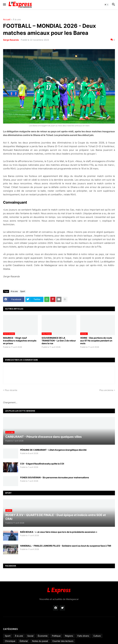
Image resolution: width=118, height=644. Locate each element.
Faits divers (83, 636)
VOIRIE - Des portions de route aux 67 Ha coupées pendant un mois (96, 341)
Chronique (10, 641)
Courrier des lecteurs (63, 641)
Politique (56, 636)
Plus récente (11, 390)
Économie (43, 636)
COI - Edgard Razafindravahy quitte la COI (42, 464)
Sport (23, 291)
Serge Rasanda (11, 40)
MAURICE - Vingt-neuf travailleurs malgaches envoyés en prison (20, 341)
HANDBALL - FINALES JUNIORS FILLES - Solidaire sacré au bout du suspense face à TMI (66, 546)
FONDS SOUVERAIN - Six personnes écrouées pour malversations (55, 477)
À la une (17, 20)
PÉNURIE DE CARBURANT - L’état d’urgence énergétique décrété (53, 450)
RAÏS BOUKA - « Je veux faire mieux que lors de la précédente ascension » (59, 532)
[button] (4, 5)
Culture (97, 636)
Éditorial (24, 641)
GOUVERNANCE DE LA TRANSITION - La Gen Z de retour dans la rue (59, 341)
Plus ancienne (106, 390)
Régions (69, 636)
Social (30, 636)
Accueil (7, 20)
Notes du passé (40, 641)
